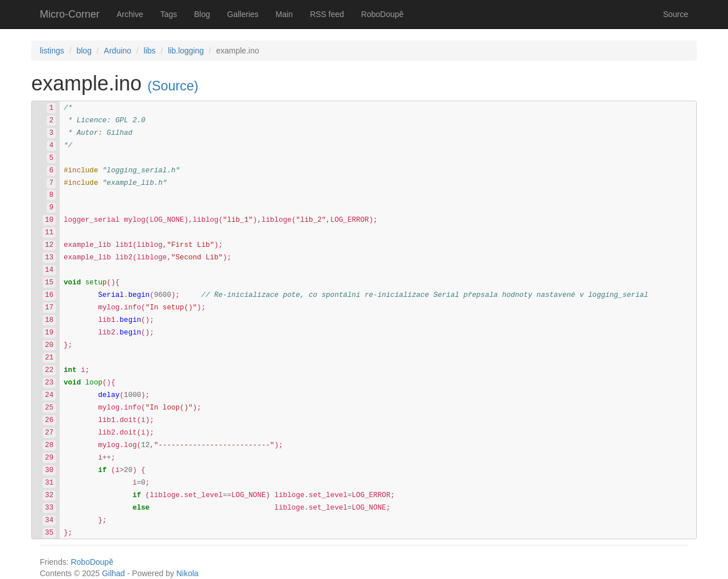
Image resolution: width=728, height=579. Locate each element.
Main (284, 14)
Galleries (243, 14)
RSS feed (327, 14)
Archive (130, 14)
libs (150, 51)
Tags (169, 14)
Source (676, 14)
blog (84, 51)
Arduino (118, 51)
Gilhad (113, 573)
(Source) (173, 86)
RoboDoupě (382, 14)
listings (52, 51)
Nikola (187, 573)
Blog (202, 14)
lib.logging (186, 51)
